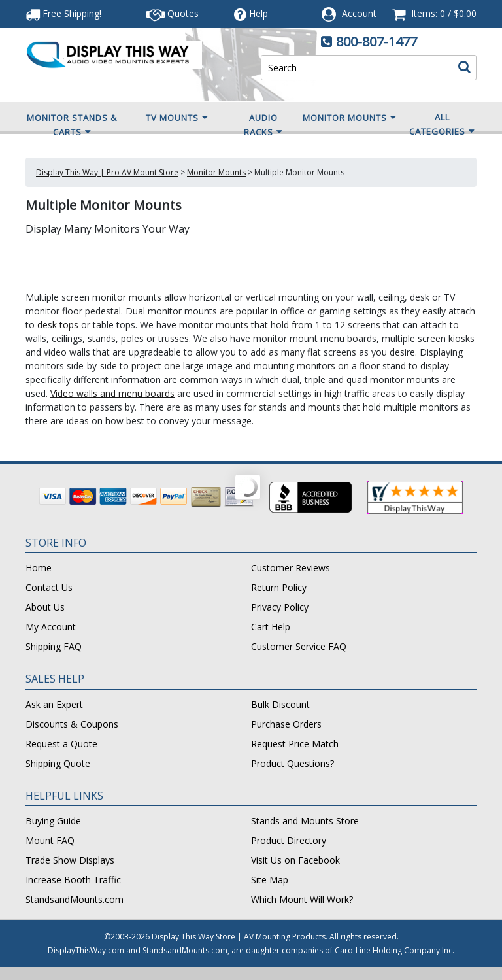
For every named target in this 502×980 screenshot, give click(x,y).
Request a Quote (61, 744)
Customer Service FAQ (299, 646)
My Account (51, 627)
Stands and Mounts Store (305, 821)
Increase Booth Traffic (73, 880)
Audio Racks (263, 126)
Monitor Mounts (350, 118)
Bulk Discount (280, 704)
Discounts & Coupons (72, 724)
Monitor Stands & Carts (72, 126)
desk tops (58, 325)
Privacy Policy (280, 607)
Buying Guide (53, 821)
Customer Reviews (291, 568)
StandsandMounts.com (75, 899)
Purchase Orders (286, 724)
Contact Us (49, 587)
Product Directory (289, 840)
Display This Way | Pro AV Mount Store (107, 172)
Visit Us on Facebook (295, 860)
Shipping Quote (58, 763)
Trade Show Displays (70, 860)
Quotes (173, 13)
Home (39, 568)
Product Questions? (293, 763)
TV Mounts (177, 118)
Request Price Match (295, 744)
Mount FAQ (50, 840)
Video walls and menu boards (112, 393)
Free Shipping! (63, 13)
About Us (45, 607)
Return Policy (279, 587)
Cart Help (271, 627)
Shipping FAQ (54, 646)
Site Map (270, 880)
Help (251, 13)
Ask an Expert (54, 704)
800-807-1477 (376, 42)
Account (359, 13)
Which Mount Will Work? (302, 899)
